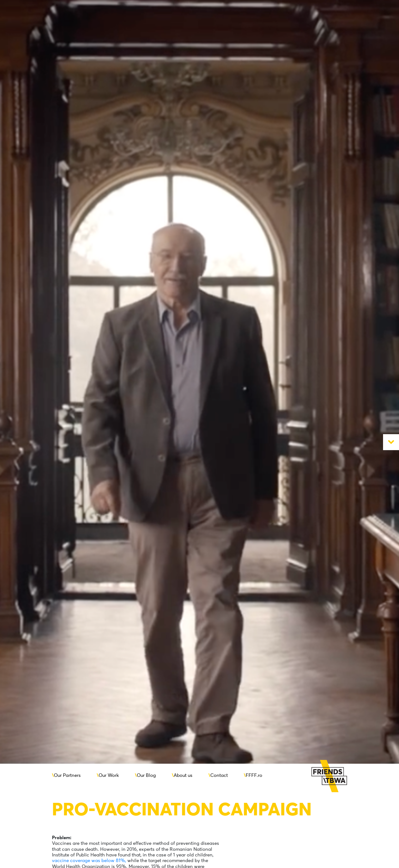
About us (183, 775)
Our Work (109, 775)
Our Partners (67, 775)
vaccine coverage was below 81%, (89, 860)
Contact (219, 775)
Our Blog (146, 775)
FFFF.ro (254, 775)
